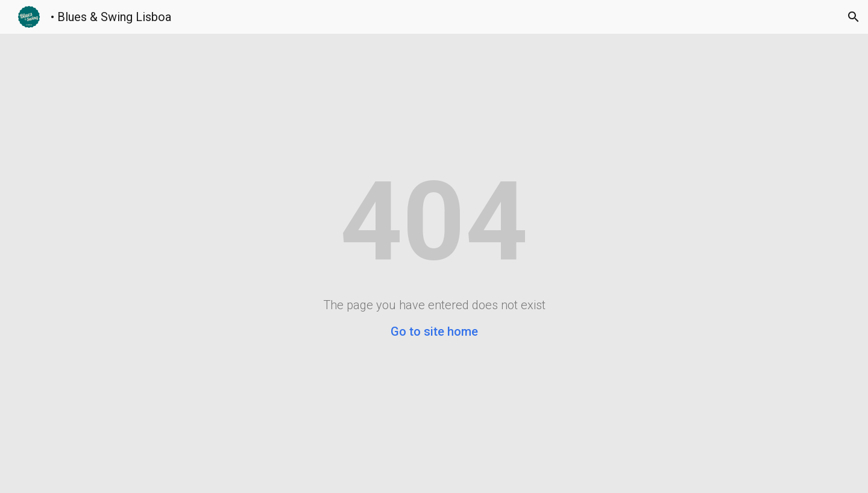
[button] (854, 17)
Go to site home (434, 331)
